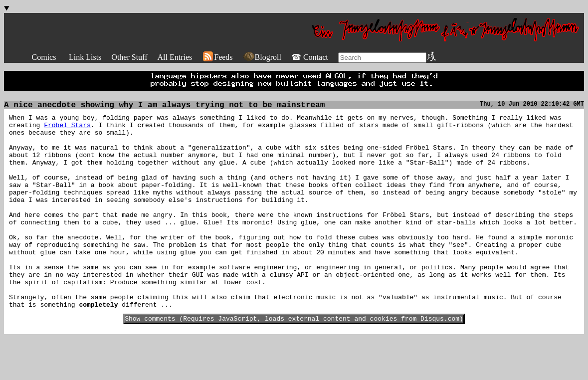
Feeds (217, 57)
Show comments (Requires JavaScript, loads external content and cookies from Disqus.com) (294, 360)
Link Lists (85, 57)
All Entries (175, 57)
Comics (44, 57)
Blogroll (262, 57)
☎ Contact (310, 57)
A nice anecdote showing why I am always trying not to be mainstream (164, 106)
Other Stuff (129, 57)
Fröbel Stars (67, 129)
